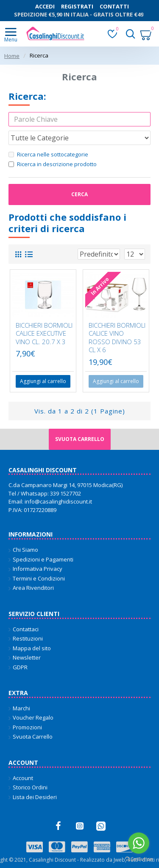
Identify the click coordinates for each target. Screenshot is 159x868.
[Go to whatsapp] (139, 843)
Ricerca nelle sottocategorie (48, 154)
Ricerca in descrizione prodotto (53, 164)
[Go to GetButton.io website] (139, 859)
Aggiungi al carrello (116, 381)
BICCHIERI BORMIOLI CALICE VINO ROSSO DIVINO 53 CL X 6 (117, 338)
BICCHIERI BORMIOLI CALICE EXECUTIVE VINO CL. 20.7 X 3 (44, 334)
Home (12, 56)
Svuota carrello (80, 439)
